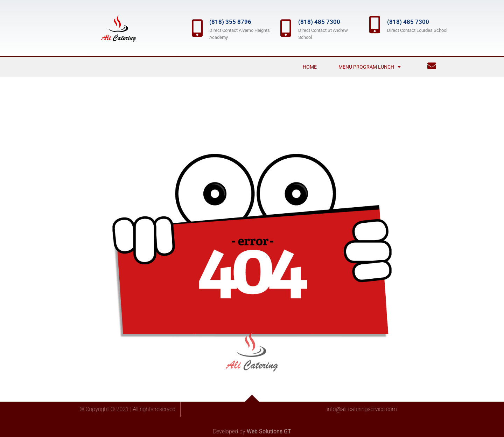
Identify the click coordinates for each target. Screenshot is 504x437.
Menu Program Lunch (370, 67)
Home (310, 67)
